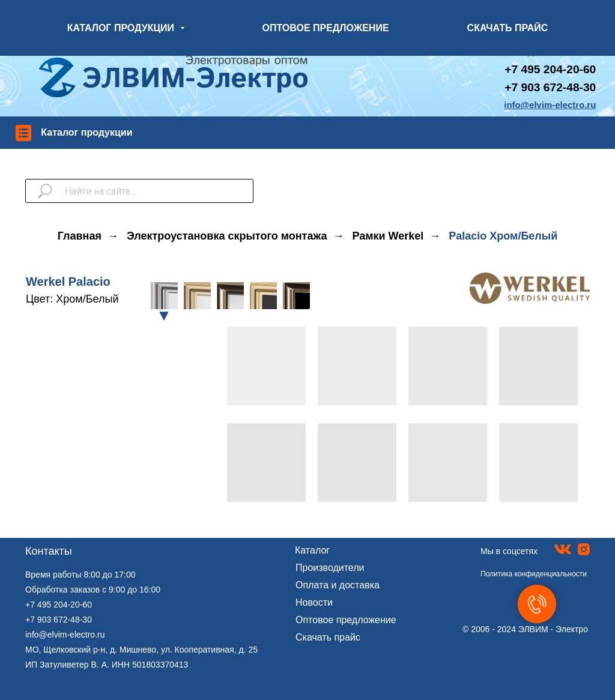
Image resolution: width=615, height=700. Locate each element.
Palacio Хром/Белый (503, 236)
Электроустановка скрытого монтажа (227, 236)
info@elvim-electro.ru (65, 635)
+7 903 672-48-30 (550, 87)
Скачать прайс (328, 637)
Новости (314, 602)
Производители (330, 568)
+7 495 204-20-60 (59, 605)
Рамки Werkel (388, 236)
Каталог (312, 550)
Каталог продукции (86, 132)
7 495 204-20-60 (553, 69)
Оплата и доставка (338, 585)
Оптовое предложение (346, 620)
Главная (80, 236)
